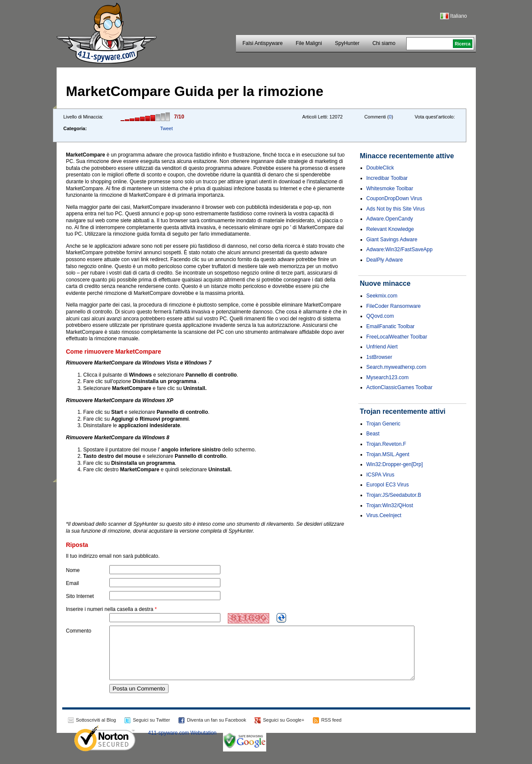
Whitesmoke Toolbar (390, 189)
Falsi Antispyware (263, 43)
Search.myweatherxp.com (397, 367)
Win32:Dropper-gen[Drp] (395, 464)
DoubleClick (380, 168)
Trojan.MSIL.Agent (388, 454)
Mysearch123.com (388, 377)
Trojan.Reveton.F (386, 444)
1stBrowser (379, 357)
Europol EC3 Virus (388, 485)
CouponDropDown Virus (394, 198)
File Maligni (309, 43)
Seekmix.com (382, 296)
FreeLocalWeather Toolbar (397, 337)
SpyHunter (347, 43)
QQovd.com (380, 316)
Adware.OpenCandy (390, 219)
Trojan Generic (384, 424)
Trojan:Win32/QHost (390, 505)
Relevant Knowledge (390, 229)
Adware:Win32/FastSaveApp (400, 249)
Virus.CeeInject (384, 515)
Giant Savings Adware (392, 240)
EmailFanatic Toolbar (391, 326)
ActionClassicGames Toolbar (400, 387)
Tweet (166, 128)
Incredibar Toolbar (387, 178)
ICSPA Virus (381, 475)
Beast (373, 434)
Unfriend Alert (382, 347)
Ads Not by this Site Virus (396, 209)
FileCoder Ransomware (394, 306)
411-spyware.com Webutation (183, 743)
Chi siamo (384, 43)
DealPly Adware (385, 260)
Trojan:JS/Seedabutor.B (394, 495)
